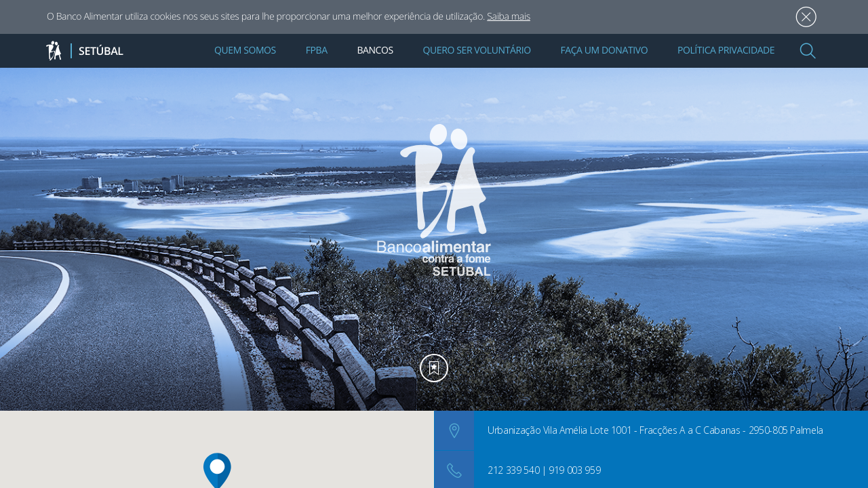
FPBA (317, 50)
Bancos (375, 50)
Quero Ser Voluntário (477, 50)
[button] (808, 51)
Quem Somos (245, 50)
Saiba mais (509, 17)
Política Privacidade (726, 50)
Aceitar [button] (806, 17)
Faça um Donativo (604, 50)
